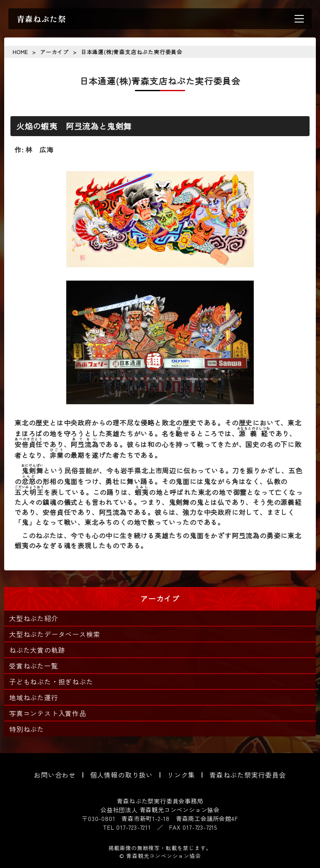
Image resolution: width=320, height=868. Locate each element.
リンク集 (181, 775)
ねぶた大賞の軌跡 (37, 650)
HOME (20, 52)
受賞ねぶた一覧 (34, 666)
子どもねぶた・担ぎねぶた (51, 681)
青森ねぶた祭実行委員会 (248, 775)
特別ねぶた (27, 729)
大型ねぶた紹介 (34, 618)
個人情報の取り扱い (121, 775)
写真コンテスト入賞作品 (48, 713)
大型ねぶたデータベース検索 (55, 634)
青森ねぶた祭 (41, 19)
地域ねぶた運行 (34, 697)
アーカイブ (54, 52)
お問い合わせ (55, 775)
